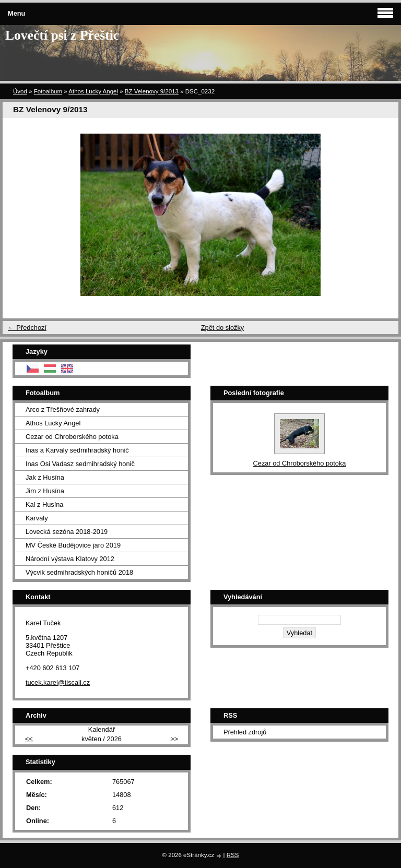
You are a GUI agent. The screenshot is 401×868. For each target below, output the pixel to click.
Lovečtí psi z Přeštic (62, 35)
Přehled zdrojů (245, 732)
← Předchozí (27, 328)
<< (29, 739)
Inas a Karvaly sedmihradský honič (77, 450)
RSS (233, 855)
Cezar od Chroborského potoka (72, 437)
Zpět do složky (223, 328)
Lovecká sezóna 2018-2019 (67, 532)
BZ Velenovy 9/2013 (152, 91)
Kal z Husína (45, 504)
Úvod (20, 91)
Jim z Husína (45, 491)
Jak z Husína (45, 477)
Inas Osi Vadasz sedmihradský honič (80, 464)
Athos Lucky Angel (93, 91)
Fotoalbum (48, 91)
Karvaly (37, 518)
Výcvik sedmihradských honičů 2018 (79, 572)
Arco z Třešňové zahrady (63, 409)
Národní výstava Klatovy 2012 (70, 559)
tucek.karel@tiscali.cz (58, 682)
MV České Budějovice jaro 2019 (73, 545)
